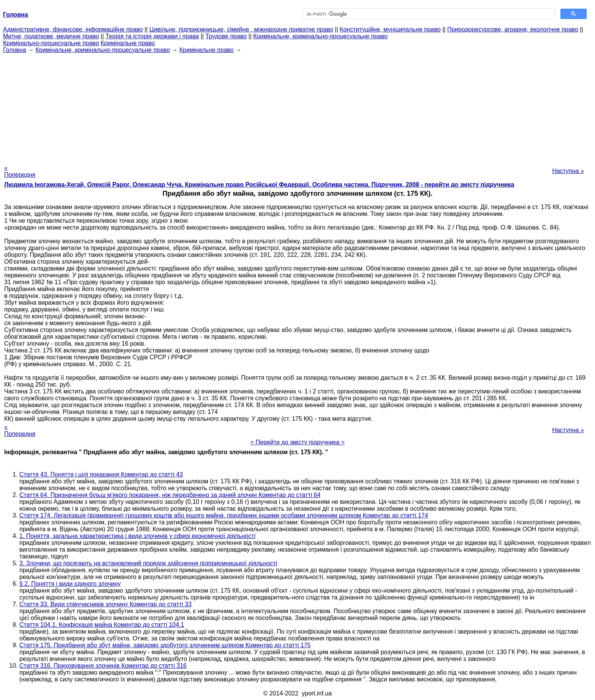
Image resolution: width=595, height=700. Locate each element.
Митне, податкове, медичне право (51, 36)
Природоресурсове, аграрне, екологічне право (512, 29)
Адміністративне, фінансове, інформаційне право (73, 29)
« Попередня (20, 171)
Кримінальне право (128, 43)
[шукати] (428, 14)
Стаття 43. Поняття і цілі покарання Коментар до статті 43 (101, 474)
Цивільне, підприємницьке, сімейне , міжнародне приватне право (242, 29)
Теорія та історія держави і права (152, 36)
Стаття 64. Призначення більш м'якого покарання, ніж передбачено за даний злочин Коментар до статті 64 (170, 495)
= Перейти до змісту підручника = (298, 442)
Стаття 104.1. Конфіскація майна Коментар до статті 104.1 (102, 625)
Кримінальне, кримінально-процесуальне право (320, 36)
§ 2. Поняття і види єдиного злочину (70, 584)
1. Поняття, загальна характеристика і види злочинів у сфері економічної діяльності (137, 536)
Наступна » (568, 171)
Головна (15, 50)
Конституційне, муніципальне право (390, 29)
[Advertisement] (297, 107)
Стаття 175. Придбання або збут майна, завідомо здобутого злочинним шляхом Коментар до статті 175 (165, 645)
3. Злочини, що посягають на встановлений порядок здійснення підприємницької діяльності (148, 563)
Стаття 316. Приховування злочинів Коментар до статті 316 (103, 666)
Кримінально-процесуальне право (51, 43)
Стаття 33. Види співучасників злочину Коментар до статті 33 (105, 604)
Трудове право (226, 36)
